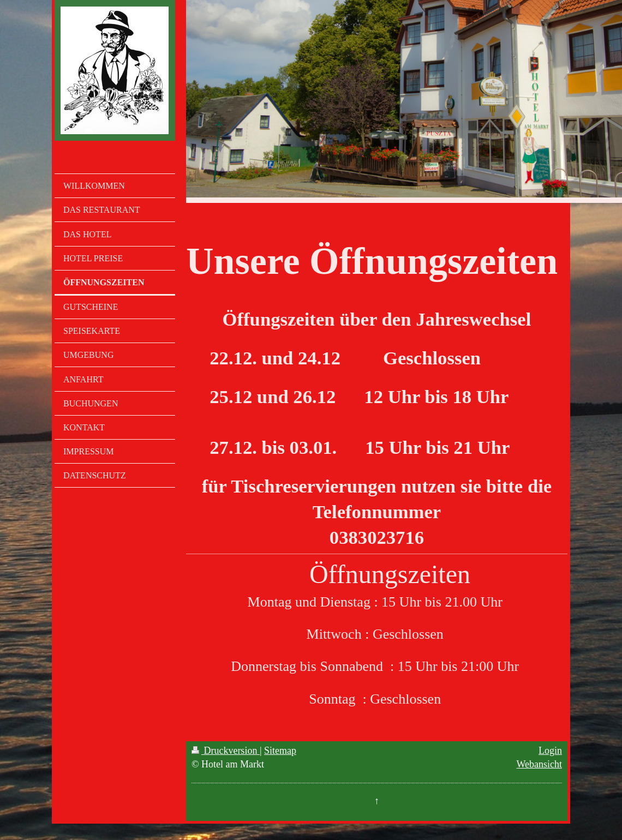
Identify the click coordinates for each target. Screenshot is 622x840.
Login (550, 751)
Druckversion (226, 751)
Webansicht (539, 764)
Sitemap (280, 751)
